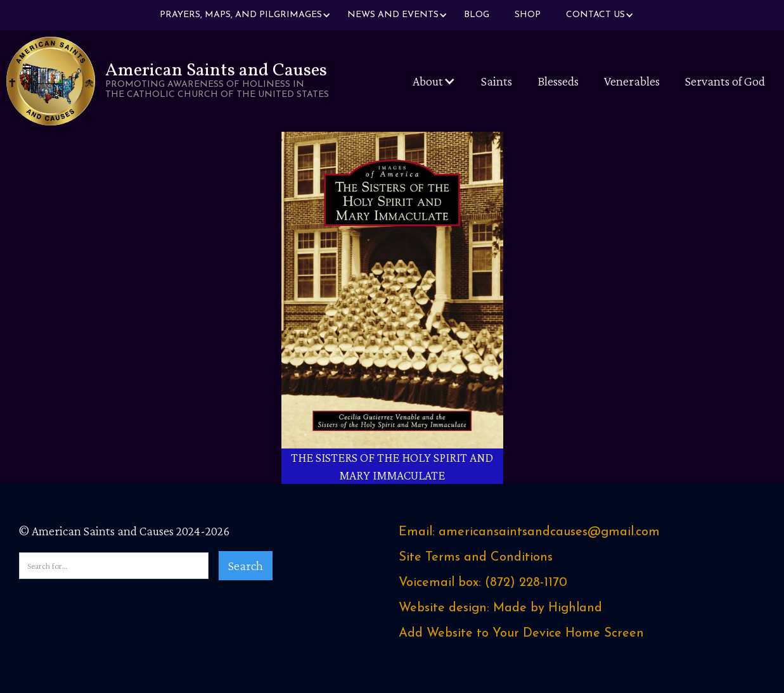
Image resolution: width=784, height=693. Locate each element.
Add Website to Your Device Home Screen (521, 633)
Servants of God (725, 81)
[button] (241, 15)
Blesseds (558, 81)
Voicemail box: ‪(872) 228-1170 (483, 583)
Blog (477, 15)
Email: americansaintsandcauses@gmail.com (529, 532)
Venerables (632, 81)
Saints (497, 81)
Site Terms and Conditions (476, 557)
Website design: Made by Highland (500, 608)
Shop (528, 15)
